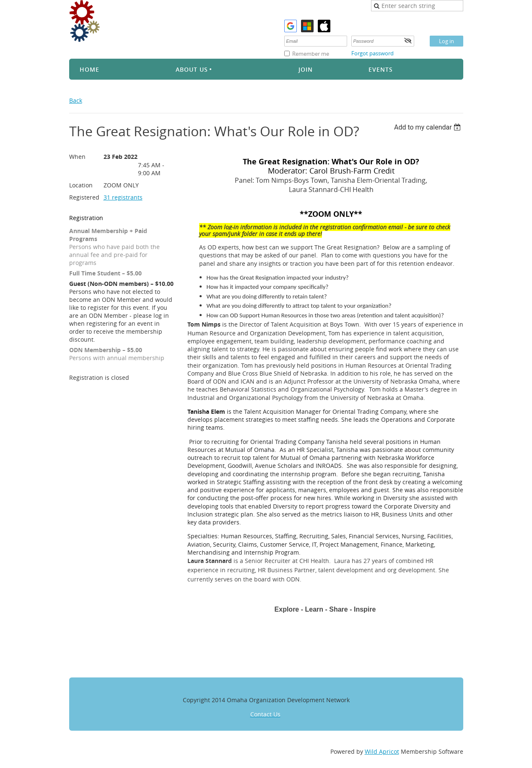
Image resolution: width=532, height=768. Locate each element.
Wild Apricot (382, 751)
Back (76, 100)
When (77, 157)
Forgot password (372, 53)
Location (81, 185)
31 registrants (123, 197)
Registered (84, 197)
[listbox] (429, 127)
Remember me (311, 54)
